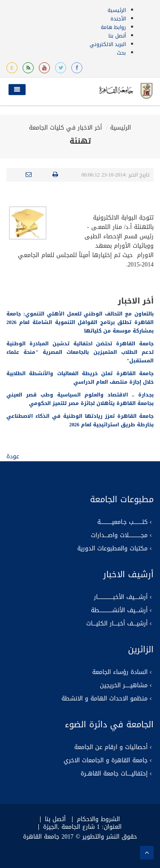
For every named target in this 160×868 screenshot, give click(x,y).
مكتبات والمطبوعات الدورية (112, 549)
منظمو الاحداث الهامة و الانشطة (105, 699)
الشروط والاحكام (98, 819)
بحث (121, 53)
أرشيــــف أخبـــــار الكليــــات (117, 624)
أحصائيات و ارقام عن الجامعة (111, 747)
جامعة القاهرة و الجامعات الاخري (106, 761)
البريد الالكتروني (108, 44)
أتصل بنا (117, 36)
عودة (13, 456)
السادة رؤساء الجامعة (120, 672)
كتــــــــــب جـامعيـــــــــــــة (122, 522)
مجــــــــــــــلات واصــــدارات (119, 535)
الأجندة (118, 19)
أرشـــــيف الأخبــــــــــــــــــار (121, 597)
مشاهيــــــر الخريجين (124, 686)
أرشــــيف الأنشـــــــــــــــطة (119, 610)
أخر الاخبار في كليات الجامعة (65, 128)
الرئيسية (117, 10)
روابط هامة (113, 27)
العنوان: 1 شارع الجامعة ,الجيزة (82, 827)
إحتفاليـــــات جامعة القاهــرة (114, 774)
